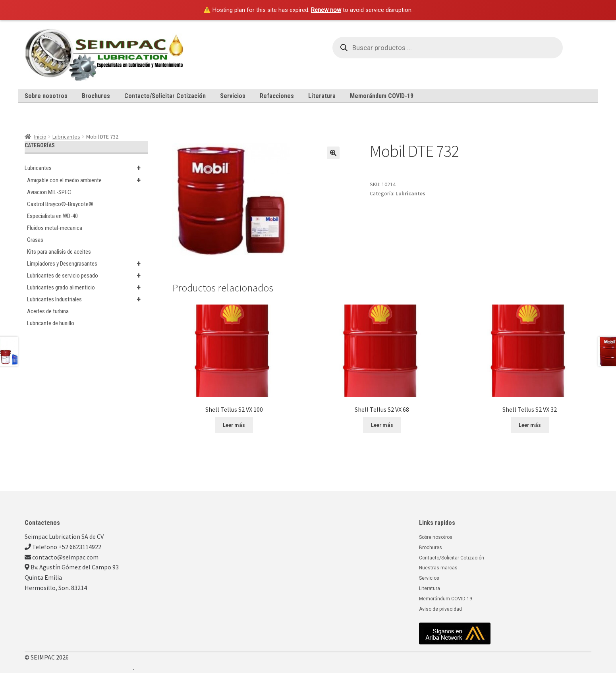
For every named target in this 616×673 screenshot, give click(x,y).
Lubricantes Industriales (87, 299)
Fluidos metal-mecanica (55, 228)
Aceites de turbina (48, 311)
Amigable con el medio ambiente (87, 180)
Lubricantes (66, 137)
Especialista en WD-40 (52, 216)
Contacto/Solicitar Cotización (165, 96)
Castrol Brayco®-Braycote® (60, 204)
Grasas (35, 240)
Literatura (322, 96)
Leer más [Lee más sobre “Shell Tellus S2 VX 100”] (234, 425)
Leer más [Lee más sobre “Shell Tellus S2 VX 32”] (530, 425)
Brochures (96, 96)
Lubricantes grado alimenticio (87, 287)
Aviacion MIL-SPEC (49, 192)
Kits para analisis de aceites (59, 252)
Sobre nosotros (46, 96)
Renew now (326, 10)
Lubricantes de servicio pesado (87, 276)
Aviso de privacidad (440, 609)
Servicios (233, 96)
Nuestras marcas (438, 568)
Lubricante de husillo (51, 323)
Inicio (40, 137)
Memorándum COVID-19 (382, 96)
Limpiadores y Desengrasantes (87, 264)
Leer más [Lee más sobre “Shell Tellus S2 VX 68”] (382, 425)
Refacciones (277, 96)
